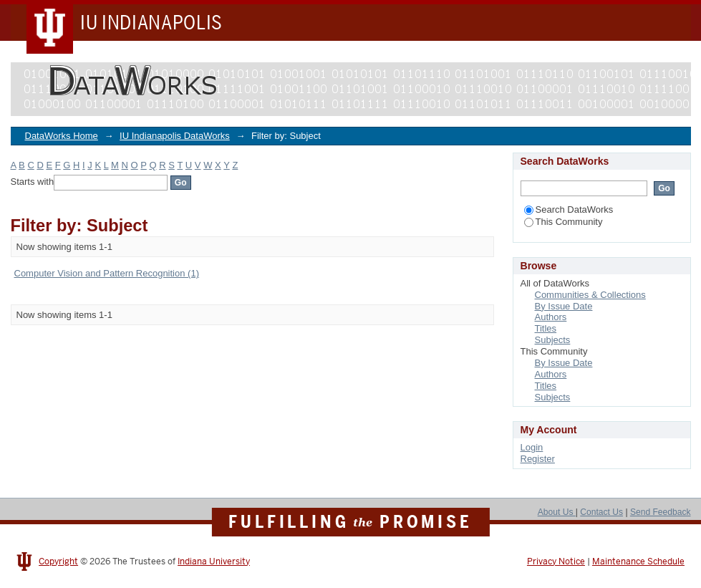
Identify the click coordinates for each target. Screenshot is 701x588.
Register (538, 459)
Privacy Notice (556, 562)
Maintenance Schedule (638, 562)
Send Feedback (661, 512)
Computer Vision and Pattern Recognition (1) (107, 273)
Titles (546, 328)
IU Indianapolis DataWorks (175, 136)
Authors (551, 317)
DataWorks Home (62, 136)
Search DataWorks (569, 209)
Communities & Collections (590, 295)
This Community (564, 222)
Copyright (58, 562)
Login (532, 447)
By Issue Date (564, 306)
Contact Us (601, 512)
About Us (557, 512)
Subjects (553, 340)
